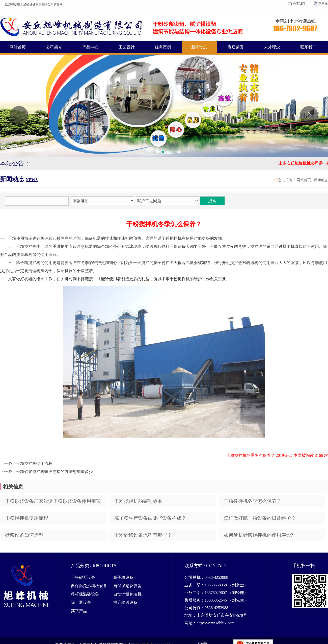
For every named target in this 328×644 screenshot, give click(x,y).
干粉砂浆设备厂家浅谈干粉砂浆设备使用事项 (53, 501)
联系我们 (308, 47)
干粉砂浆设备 (83, 577)
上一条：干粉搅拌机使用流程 (26, 463)
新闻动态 (199, 47)
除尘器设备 (81, 602)
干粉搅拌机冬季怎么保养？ (253, 501)
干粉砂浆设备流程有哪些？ (143, 535)
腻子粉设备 (123, 577)
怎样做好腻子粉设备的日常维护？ (260, 518)
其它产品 (79, 611)
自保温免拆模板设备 (89, 586)
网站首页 (18, 47)
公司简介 (54, 47)
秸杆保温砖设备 (85, 594)
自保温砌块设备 (127, 586)
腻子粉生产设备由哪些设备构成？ (150, 518)
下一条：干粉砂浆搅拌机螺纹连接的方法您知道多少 (46, 472)
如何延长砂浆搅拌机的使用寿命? (258, 535)
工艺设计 (127, 47)
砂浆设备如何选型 (24, 535)
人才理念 (272, 47)
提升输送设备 (125, 602)
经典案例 (163, 47)
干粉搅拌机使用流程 (27, 518)
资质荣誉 (236, 47)
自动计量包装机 (127, 594)
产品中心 (90, 47)
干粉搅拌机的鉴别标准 (138, 501)
